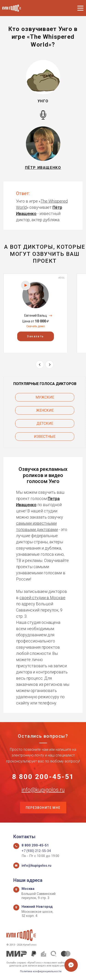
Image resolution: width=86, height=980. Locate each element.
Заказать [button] (35, 336)
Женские (45, 410)
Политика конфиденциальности (41, 971)
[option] (36, 313)
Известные (45, 437)
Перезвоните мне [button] (43, 808)
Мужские (45, 397)
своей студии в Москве (42, 598)
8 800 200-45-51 (43, 777)
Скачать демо (36, 326)
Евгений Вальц (36, 315)
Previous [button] (40, 364)
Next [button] (49, 364)
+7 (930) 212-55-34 (36, 851)
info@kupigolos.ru (43, 790)
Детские (45, 423)
